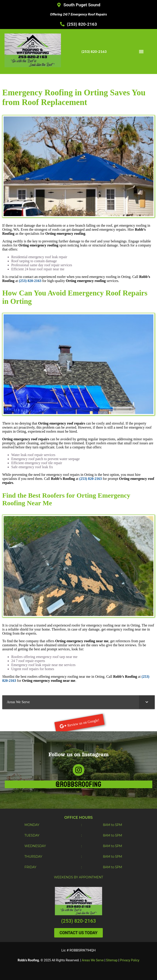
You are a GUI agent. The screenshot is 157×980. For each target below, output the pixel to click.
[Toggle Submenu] (147, 702)
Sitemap (112, 960)
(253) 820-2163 (79, 921)
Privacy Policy (130, 960)
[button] (141, 51)
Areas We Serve (93, 960)
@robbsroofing (78, 784)
